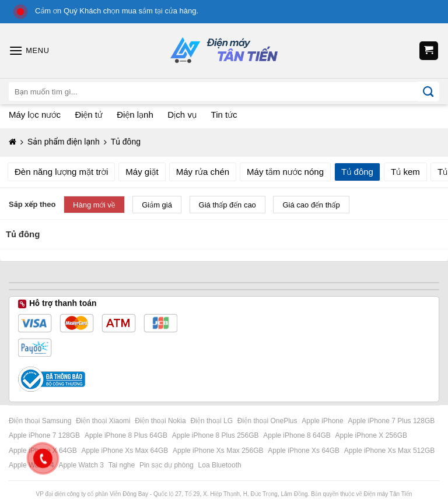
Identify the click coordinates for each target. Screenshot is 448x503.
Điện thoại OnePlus (268, 421)
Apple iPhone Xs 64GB (304, 451)
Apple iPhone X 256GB (372, 435)
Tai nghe (123, 465)
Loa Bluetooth (220, 465)
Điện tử (88, 115)
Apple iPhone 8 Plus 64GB (127, 435)
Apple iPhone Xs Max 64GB (126, 451)
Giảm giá (157, 205)
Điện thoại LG (212, 421)
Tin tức (224, 115)
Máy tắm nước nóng (285, 172)
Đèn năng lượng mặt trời (61, 172)
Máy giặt (142, 172)
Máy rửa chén (203, 172)
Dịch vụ (182, 115)
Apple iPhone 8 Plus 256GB (216, 435)
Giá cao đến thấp (311, 205)
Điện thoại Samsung (41, 421)
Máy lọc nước (35, 115)
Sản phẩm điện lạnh (64, 142)
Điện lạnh (135, 115)
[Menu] (29, 50)
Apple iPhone (323, 421)
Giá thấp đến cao (228, 205)
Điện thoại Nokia (161, 421)
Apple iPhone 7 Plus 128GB (393, 421)
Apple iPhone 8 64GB (298, 435)
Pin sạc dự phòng (167, 465)
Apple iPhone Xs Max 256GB (219, 451)
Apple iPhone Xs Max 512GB (391, 451)
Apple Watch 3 (82, 465)
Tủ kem (405, 172)
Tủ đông (357, 172)
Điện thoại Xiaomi (104, 421)
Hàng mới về (94, 205)
